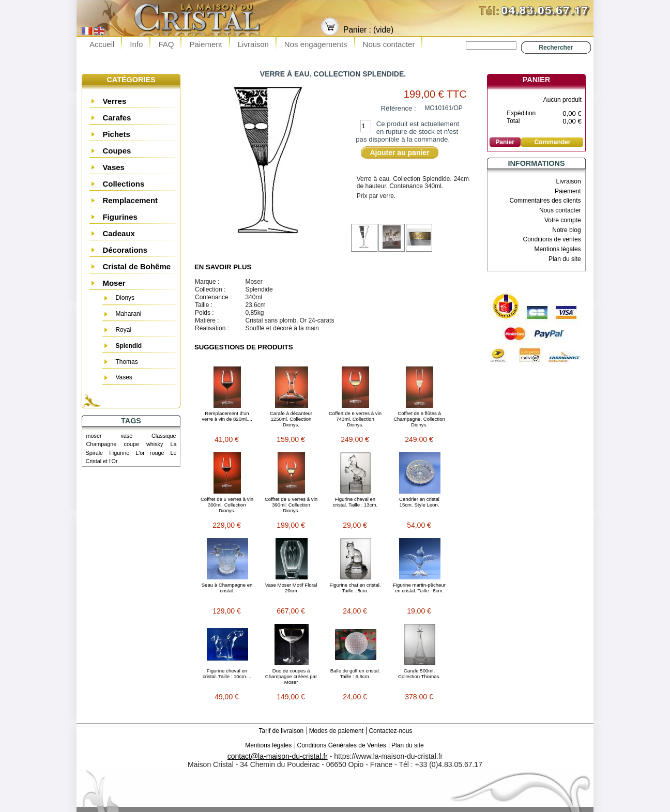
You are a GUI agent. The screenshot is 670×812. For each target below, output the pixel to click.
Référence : (399, 108)
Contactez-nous (390, 731)
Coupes (117, 151)
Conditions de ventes (552, 239)
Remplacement (130, 200)
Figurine (119, 453)
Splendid (128, 346)
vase (126, 436)
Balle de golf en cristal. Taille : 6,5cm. (355, 673)
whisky (155, 444)
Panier (536, 80)
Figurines (120, 217)
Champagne (102, 444)
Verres (114, 101)
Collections (123, 184)
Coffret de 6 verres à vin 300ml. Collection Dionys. (227, 505)
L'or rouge (150, 453)
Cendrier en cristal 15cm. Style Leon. (419, 502)
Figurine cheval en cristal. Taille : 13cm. (355, 502)
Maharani (128, 314)
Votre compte (563, 220)
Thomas (126, 362)
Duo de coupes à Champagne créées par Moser (291, 676)
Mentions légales (558, 249)
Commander (552, 142)
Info (136, 44)
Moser (114, 283)
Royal (123, 330)
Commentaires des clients (545, 201)
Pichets (116, 134)
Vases (113, 167)
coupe (131, 444)
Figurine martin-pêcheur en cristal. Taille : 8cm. (419, 588)
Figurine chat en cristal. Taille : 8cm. (355, 588)
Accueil (102, 44)
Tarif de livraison (281, 731)
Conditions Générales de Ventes (342, 745)
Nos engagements (316, 44)
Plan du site (565, 259)
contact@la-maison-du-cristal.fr (278, 756)
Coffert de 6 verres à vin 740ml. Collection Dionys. (355, 419)
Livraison (253, 44)
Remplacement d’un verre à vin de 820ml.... (227, 416)
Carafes (117, 118)
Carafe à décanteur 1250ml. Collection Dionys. (291, 419)
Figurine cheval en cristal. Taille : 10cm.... (227, 673)
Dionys (125, 298)
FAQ (166, 44)
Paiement (205, 44)
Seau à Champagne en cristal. (227, 588)
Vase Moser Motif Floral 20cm (291, 588)
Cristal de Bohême (136, 266)
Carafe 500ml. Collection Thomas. (419, 673)
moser (94, 436)
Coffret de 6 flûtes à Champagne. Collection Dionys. (419, 419)
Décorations (125, 250)
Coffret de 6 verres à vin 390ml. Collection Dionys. (291, 505)
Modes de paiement (336, 731)
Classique (164, 436)
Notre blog (566, 230)
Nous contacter (389, 44)
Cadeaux (119, 233)
